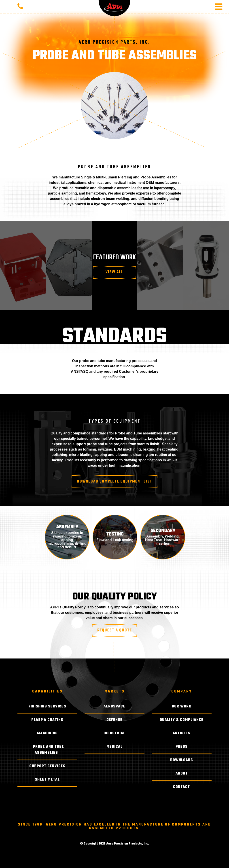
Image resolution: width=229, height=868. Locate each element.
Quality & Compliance (182, 720)
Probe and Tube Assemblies (48, 750)
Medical (114, 747)
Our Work (181, 707)
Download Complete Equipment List (115, 482)
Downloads (182, 760)
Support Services (47, 766)
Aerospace (114, 707)
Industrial (114, 733)
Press (182, 747)
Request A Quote (115, 630)
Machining (47, 733)
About (182, 774)
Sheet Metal (47, 780)
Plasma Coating (47, 720)
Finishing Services (47, 707)
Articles (181, 733)
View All (114, 272)
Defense (114, 720)
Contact (181, 787)
